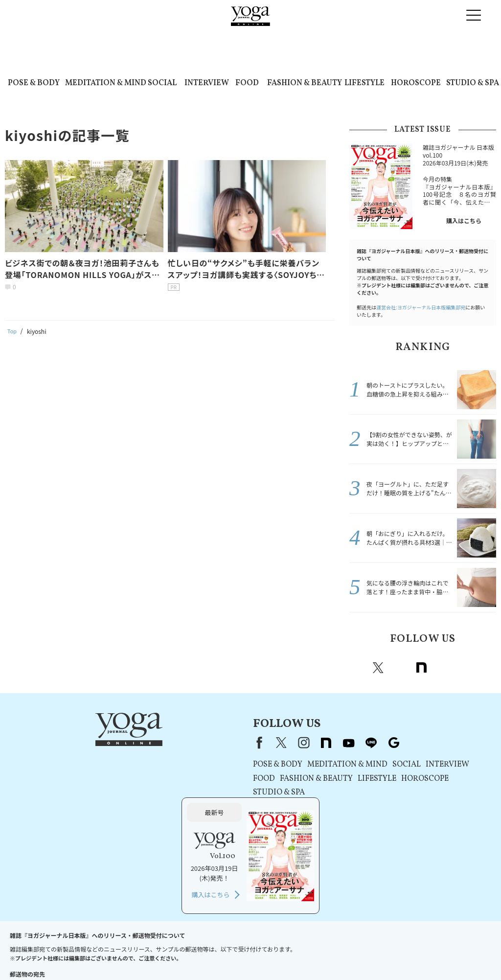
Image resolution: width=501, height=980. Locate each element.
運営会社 (313, 944)
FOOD (247, 83)
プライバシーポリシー (202, 944)
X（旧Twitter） (156, 743)
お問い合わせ (43, 944)
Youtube (443, 668)
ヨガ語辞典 (248, 954)
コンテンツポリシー (266, 944)
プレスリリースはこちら (101, 944)
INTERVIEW (207, 83)
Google (486, 668)
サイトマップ (452, 944)
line (464, 668)
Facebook (358, 668)
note (421, 668)
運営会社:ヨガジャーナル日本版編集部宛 (421, 307)
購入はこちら (464, 221)
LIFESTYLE (364, 83)
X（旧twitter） (378, 668)
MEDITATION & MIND (106, 83)
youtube (224, 743)
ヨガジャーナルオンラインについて (379, 944)
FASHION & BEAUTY (305, 83)
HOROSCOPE (416, 83)
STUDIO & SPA (473, 83)
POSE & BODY (34, 83)
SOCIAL (162, 83)
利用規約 (153, 944)
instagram (400, 668)
